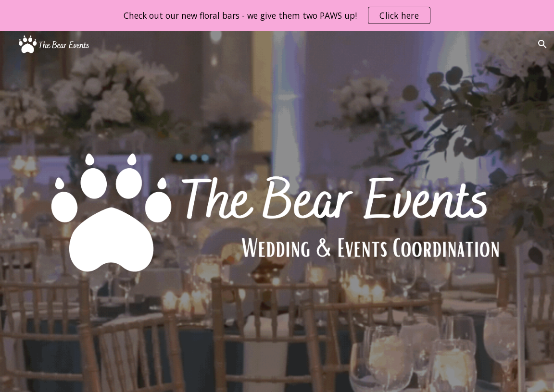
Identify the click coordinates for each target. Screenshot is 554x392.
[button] (542, 44)
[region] (277, 15)
